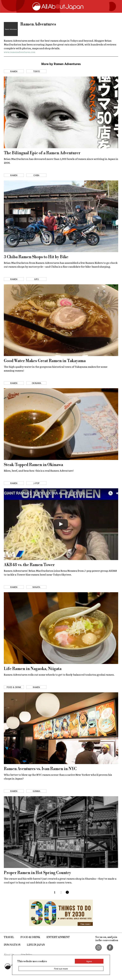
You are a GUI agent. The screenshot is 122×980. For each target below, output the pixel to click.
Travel (9, 937)
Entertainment (58, 937)
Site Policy (27, 954)
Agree (89, 961)
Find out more (61, 969)
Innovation (12, 945)
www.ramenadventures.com (20, 52)
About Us (9, 954)
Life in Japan (36, 945)
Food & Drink (30, 937)
